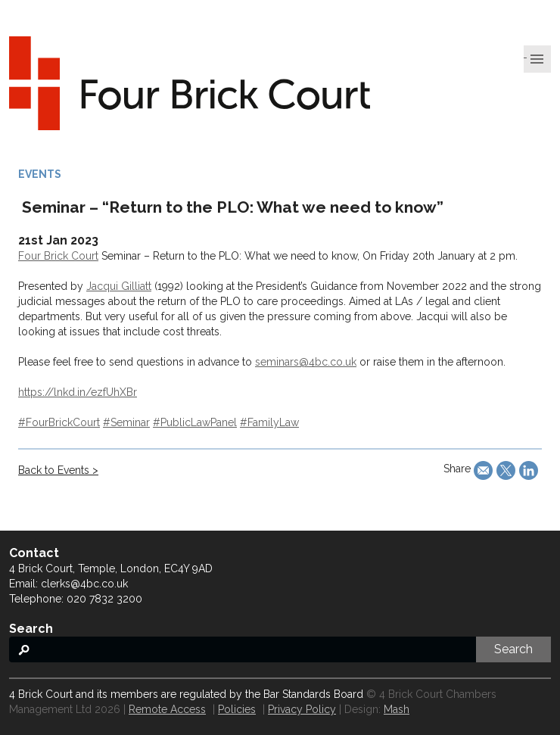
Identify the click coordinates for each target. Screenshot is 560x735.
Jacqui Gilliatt (119, 286)
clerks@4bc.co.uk (84, 584)
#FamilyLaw (269, 422)
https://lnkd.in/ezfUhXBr (78, 392)
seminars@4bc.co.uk (306, 362)
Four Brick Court (58, 256)
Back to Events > (58, 470)
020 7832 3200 (104, 599)
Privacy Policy (302, 709)
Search (513, 649)
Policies (237, 709)
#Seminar (126, 422)
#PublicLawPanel (195, 422)
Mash (397, 709)
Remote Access (167, 709)
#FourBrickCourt (59, 422)
